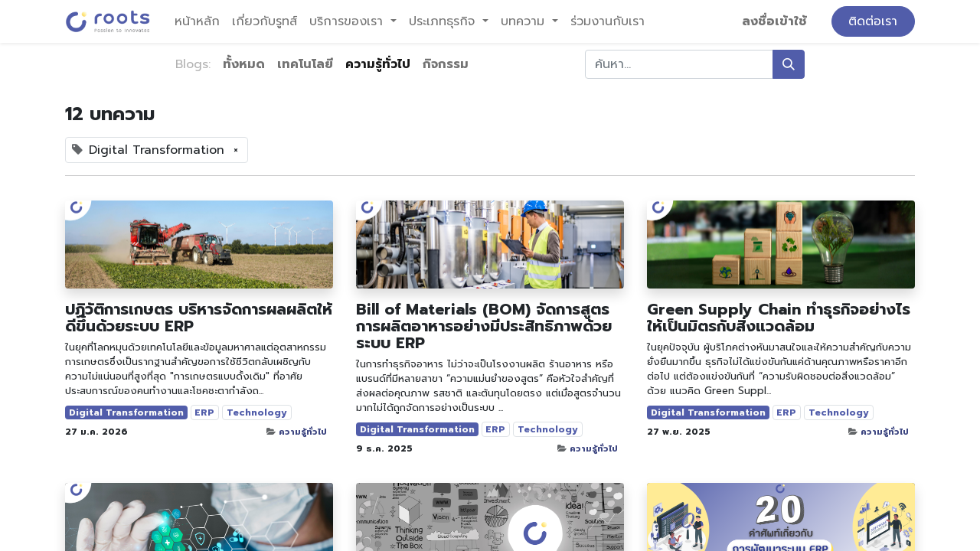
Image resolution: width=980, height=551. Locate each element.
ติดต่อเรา (873, 21)
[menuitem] (197, 21)
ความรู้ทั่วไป (303, 432)
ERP (204, 412)
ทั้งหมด (244, 64)
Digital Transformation (126, 412)
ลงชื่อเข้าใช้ (774, 21)
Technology (257, 412)
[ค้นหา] (789, 64)
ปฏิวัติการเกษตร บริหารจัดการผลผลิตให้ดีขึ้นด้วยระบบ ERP (199, 318)
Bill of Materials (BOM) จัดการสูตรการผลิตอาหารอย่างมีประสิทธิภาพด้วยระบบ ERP (484, 326)
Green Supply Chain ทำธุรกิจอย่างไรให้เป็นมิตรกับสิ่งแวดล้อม (779, 318)
